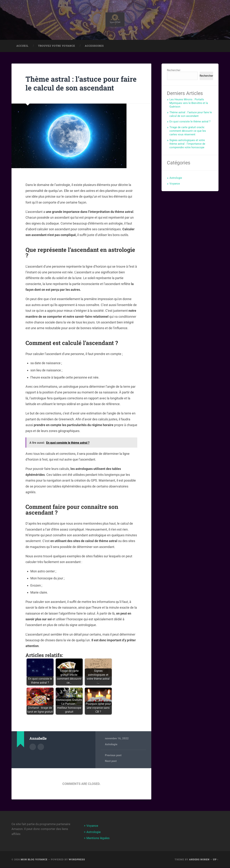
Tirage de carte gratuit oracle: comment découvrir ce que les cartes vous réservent (188, 131)
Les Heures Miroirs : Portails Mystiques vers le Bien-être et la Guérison (189, 103)
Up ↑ (216, 860)
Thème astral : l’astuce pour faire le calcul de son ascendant (80, 84)
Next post (111, 761)
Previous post (113, 756)
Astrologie (111, 745)
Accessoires (94, 46)
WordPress (77, 860)
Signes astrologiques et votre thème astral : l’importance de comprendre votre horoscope (187, 144)
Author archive (33, 747)
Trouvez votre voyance (57, 46)
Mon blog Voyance (34, 860)
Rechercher (174, 71)
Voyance (175, 184)
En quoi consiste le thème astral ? (190, 122)
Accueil (22, 46)
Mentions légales (98, 838)
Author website (41, 747)
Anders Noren (199, 860)
